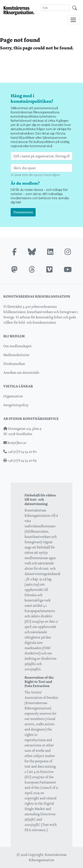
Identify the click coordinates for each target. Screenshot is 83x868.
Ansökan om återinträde (21, 373)
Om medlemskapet (17, 346)
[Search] (55, 8)
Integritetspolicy (16, 405)
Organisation (13, 396)
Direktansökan (14, 364)
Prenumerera (23, 212)
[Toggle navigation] (73, 20)
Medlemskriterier (16, 355)
